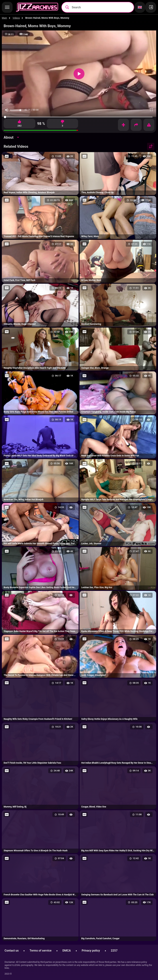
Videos (16, 18)
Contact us (12, 951)
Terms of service (41, 951)
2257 (114, 951)
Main (4, 18)
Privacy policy (91, 951)
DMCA (67, 951)
